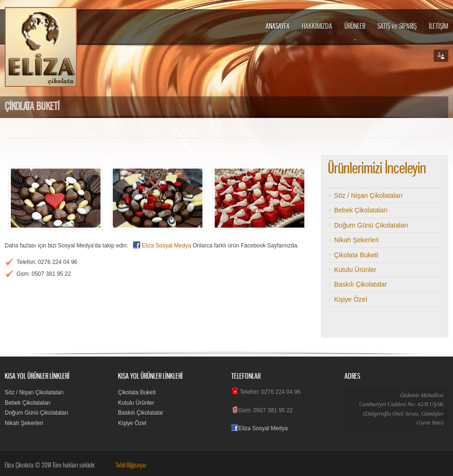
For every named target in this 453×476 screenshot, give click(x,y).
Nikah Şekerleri (357, 240)
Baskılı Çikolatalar (361, 284)
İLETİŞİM (439, 27)
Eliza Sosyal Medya (166, 246)
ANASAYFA (278, 27)
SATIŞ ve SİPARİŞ (397, 27)
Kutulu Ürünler (355, 270)
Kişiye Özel (351, 299)
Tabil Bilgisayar (131, 465)
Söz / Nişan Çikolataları (369, 195)
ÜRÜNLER (355, 33)
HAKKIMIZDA (317, 27)
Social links (441, 56)
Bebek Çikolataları (361, 210)
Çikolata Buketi (356, 255)
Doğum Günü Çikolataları (371, 225)
